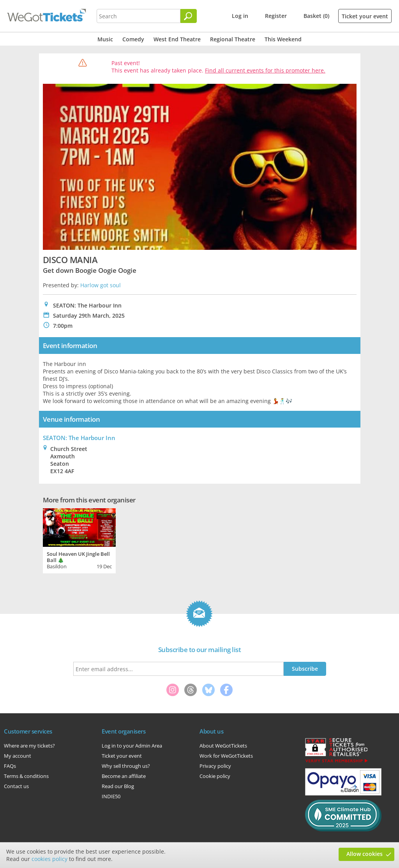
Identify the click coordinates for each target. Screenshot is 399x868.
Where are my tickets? (29, 746)
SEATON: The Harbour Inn (79, 438)
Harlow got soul (101, 285)
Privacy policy (215, 766)
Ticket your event (365, 16)
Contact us (16, 786)
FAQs (10, 766)
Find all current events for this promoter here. (265, 70)
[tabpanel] (79, 540)
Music (105, 39)
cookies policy (49, 859)
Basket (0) (316, 16)
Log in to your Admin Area (132, 746)
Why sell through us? (126, 766)
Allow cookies (365, 854)
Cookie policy (215, 776)
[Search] (189, 16)
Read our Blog (118, 786)
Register (276, 16)
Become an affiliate (124, 776)
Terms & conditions (26, 776)
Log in (240, 16)
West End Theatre (177, 39)
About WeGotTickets (223, 746)
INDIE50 (111, 796)
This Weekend (283, 39)
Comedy (133, 39)
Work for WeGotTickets (226, 756)
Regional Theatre (233, 39)
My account (18, 756)
